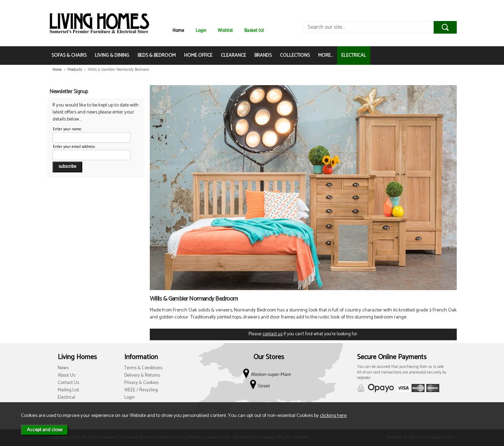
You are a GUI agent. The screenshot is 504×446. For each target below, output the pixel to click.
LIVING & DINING (112, 56)
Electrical (66, 397)
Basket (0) (254, 31)
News (63, 368)
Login (201, 31)
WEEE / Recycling (141, 390)
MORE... (325, 56)
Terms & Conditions (143, 368)
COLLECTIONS (295, 56)
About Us (66, 375)
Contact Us (68, 383)
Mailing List (68, 390)
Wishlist (225, 31)
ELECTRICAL (354, 56)
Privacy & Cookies (141, 383)
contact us (272, 334)
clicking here (333, 416)
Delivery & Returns (142, 375)
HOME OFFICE (198, 56)
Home (178, 31)
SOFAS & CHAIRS (69, 56)
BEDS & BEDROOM (157, 56)
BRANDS (263, 56)
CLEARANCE (233, 56)
